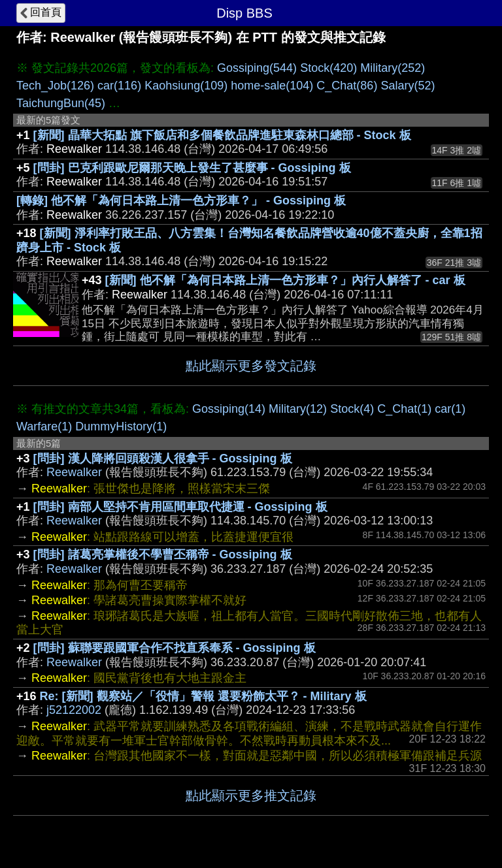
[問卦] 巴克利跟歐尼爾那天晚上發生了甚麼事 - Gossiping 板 (192, 168)
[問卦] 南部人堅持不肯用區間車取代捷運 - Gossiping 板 (180, 507)
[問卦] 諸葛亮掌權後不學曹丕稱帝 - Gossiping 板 (163, 555)
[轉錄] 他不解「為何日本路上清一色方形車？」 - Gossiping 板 (181, 201)
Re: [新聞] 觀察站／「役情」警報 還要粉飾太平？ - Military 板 (203, 696)
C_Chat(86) (347, 86)
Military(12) (298, 409)
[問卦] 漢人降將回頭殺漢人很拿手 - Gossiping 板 (163, 458)
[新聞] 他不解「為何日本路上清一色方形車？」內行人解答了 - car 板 (285, 280)
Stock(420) (328, 68)
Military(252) (393, 68)
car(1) (450, 409)
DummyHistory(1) (121, 426)
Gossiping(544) (257, 68)
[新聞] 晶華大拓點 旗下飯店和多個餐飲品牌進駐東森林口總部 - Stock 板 (222, 135)
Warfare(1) (44, 426)
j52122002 (74, 710)
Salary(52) (408, 86)
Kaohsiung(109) (186, 86)
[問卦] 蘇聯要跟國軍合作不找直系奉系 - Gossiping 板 (175, 648)
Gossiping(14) (229, 409)
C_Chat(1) (404, 409)
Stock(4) (352, 409)
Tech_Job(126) (55, 86)
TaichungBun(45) (61, 103)
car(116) (119, 86)
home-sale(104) (272, 86)
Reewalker (74, 472)
